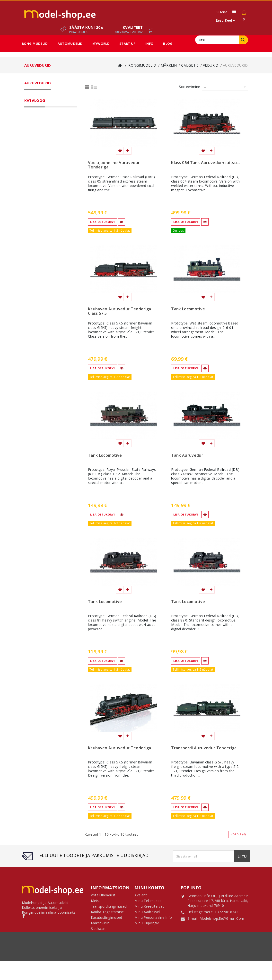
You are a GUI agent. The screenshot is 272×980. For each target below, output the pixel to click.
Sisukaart (98, 931)
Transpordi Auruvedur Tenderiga (204, 748)
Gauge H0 (42, 110)
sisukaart (225, 963)
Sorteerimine (189, 87)
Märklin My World (48, 192)
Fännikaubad (41, 211)
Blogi (168, 44)
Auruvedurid (52, 129)
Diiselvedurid (52, 135)
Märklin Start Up (47, 198)
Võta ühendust (54, 963)
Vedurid (44, 116)
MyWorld (101, 44)
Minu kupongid (147, 925)
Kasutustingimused (162, 963)
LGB (34, 205)
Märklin (37, 104)
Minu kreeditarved (149, 908)
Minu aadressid (147, 914)
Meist (187, 963)
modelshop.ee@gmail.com (222, 919)
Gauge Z (41, 173)
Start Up (127, 44)
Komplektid (47, 154)
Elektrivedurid (53, 122)
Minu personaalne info (153, 919)
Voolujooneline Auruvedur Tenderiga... (114, 165)
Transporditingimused (88, 963)
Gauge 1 (41, 179)
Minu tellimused (148, 903)
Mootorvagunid (54, 141)
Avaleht (140, 897)
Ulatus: (31, 289)
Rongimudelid (35, 44)
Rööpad (44, 160)
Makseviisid (205, 963)
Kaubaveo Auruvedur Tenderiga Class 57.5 (120, 311)
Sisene (222, 12)
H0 (36, 310)
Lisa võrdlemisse (128, 151)
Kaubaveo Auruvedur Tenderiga (120, 748)
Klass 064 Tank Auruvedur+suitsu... (206, 163)
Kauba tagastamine (126, 963)
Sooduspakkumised (43, 236)
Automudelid (70, 44)
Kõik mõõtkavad (47, 186)
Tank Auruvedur (187, 455)
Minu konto (149, 888)
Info (149, 44)
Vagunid (45, 148)
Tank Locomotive (188, 309)
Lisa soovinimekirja (120, 151)
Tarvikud (45, 167)
